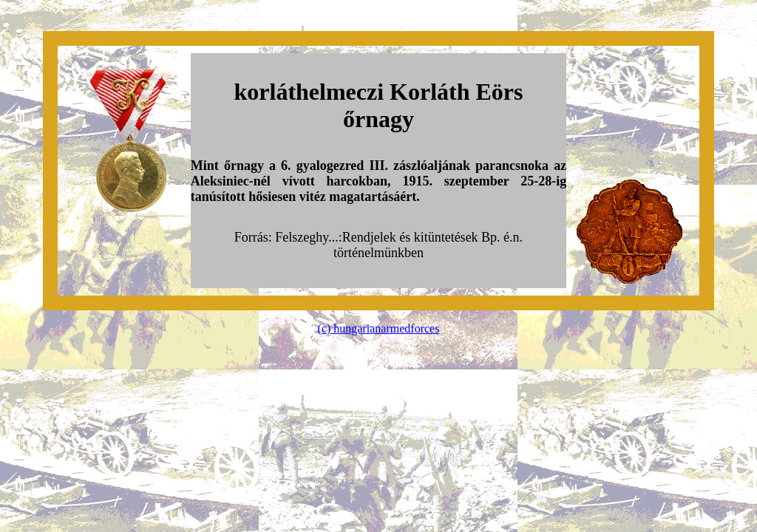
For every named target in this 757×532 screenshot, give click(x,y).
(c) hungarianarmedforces (379, 328)
